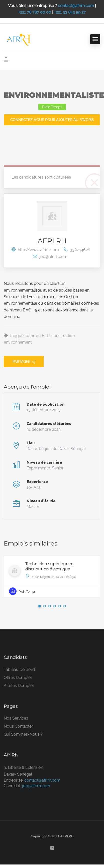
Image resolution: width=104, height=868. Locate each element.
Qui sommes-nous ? (23, 734)
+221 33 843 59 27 (70, 12)
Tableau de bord (19, 669)
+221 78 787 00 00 (35, 12)
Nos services (16, 718)
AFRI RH (52, 241)
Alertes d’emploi (19, 686)
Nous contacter (18, 726)
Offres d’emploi (18, 677)
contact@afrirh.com (76, 6)
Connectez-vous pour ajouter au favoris (52, 120)
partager (24, 362)
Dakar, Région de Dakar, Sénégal (56, 449)
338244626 (77, 250)
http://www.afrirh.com (36, 250)
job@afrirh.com (50, 257)
